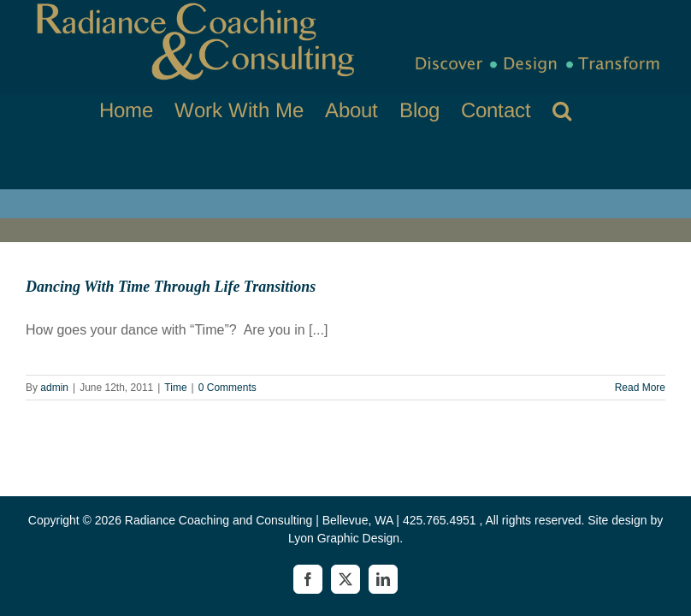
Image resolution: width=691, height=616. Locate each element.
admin (54, 388)
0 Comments (227, 388)
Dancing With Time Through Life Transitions (171, 287)
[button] (562, 110)
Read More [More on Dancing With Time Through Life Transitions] (640, 388)
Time (175, 388)
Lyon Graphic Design (344, 538)
